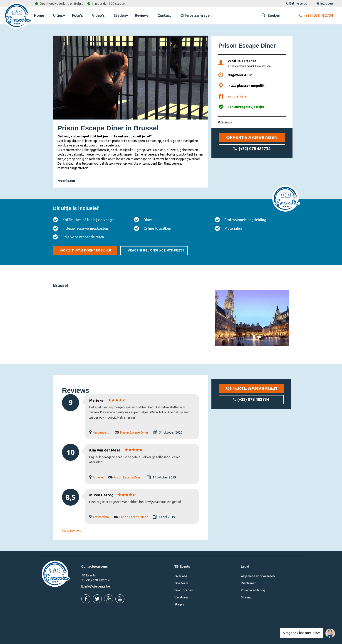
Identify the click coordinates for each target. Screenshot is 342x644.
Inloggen (325, 3)
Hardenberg (101, 432)
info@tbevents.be (97, 586)
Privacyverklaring (253, 590)
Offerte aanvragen (196, 15)
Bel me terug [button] (297, 3)
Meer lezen (66, 181)
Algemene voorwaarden (258, 576)
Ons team (181, 583)
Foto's (77, 15)
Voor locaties (184, 590)
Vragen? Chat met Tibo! (328, 631)
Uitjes (59, 15)
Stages (179, 604)
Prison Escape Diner (134, 432)
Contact (164, 15)
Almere (98, 477)
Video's (98, 15)
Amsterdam (101, 517)
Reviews (142, 15)
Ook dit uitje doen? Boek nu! (85, 250)
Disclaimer (248, 583)
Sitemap (247, 597)
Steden (121, 15)
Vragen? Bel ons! (156, 250)
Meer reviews (72, 531)
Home (39, 15)
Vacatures (182, 597)
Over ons (181, 576)
